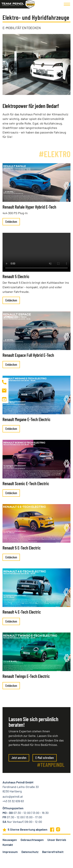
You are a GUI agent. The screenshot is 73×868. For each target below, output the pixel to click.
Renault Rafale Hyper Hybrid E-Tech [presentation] (29, 207)
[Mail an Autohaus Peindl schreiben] (4, 391)
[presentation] (36, 183)
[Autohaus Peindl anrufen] (4, 382)
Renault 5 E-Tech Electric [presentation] (22, 548)
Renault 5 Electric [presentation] (16, 276)
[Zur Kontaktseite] (4, 399)
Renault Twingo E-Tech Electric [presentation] (26, 676)
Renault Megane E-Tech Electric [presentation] (26, 419)
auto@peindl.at (13, 796)
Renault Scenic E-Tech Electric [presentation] (26, 483)
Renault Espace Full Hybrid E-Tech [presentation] (28, 355)
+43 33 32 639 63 (13, 801)
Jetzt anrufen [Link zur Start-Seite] (19, 758)
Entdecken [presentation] (11, 222)
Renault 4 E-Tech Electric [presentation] (22, 612)
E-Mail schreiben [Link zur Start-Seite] (45, 758)
